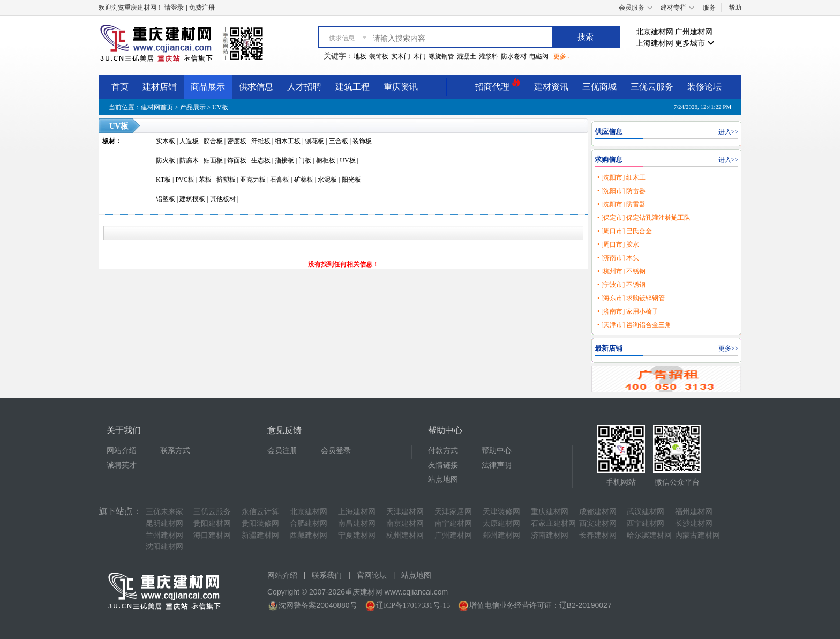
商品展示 (208, 87)
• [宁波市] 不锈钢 (621, 285)
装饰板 (379, 56)
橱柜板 (326, 160)
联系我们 (327, 575)
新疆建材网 (260, 535)
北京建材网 (655, 32)
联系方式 (175, 451)
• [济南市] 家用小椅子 (628, 311)
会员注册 (282, 451)
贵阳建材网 (212, 523)
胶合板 (213, 141)
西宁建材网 (646, 523)
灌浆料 (489, 56)
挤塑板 (226, 180)
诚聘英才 (122, 465)
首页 (120, 87)
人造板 (189, 141)
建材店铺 (160, 87)
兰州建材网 (164, 535)
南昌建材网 (357, 523)
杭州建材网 (405, 535)
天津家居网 (453, 512)
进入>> (729, 132)
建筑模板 (192, 199)
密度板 (237, 141)
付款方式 (443, 451)
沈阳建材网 (164, 547)
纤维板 (261, 141)
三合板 (339, 141)
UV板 (220, 107)
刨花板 (314, 141)
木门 (419, 56)
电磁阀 (539, 56)
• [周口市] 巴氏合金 (625, 231)
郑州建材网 (501, 535)
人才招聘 (304, 87)
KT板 (163, 180)
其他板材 (223, 199)
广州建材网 (694, 32)
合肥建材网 (309, 523)
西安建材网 (598, 523)
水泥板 (327, 180)
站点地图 (443, 480)
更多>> (729, 348)
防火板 (166, 160)
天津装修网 (501, 512)
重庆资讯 (401, 87)
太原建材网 (501, 523)
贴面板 (213, 160)
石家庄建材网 (553, 523)
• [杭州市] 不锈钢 (621, 271)
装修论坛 (704, 87)
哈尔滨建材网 (649, 535)
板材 (109, 141)
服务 (709, 8)
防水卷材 (514, 56)
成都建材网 (598, 512)
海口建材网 (212, 535)
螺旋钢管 (441, 56)
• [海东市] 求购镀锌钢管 (631, 298)
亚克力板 (253, 180)
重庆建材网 (550, 512)
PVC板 (185, 180)
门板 (305, 160)
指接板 (284, 160)
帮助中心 (497, 451)
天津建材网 (405, 512)
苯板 (205, 180)
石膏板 (280, 180)
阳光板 (351, 180)
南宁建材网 (453, 523)
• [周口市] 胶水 (618, 244)
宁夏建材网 (357, 535)
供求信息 (256, 87)
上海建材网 (655, 43)
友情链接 (443, 465)
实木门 (401, 56)
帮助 (735, 8)
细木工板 (288, 141)
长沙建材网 (694, 523)
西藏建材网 (309, 535)
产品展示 (193, 107)
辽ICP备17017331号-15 (413, 605)
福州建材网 (694, 512)
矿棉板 (304, 180)
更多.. (561, 56)
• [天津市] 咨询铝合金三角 (634, 325)
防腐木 (189, 160)
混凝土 (467, 56)
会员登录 (336, 451)
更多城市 (695, 43)
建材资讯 (551, 87)
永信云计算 (260, 512)
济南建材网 (550, 535)
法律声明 (497, 465)
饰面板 (237, 160)
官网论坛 (372, 575)
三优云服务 (652, 87)
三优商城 (599, 87)
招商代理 (498, 85)
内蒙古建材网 (697, 535)
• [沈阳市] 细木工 (621, 177)
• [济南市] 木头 (618, 258)
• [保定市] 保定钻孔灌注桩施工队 (644, 218)
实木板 (166, 141)
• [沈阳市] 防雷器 (621, 191)
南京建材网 (405, 523)
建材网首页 (157, 107)
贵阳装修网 (260, 523)
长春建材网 (598, 535)
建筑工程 (352, 87)
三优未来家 (164, 512)
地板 (360, 56)
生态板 (261, 160)
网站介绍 (122, 451)
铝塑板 (166, 199)
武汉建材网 (646, 512)
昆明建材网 (164, 523)
